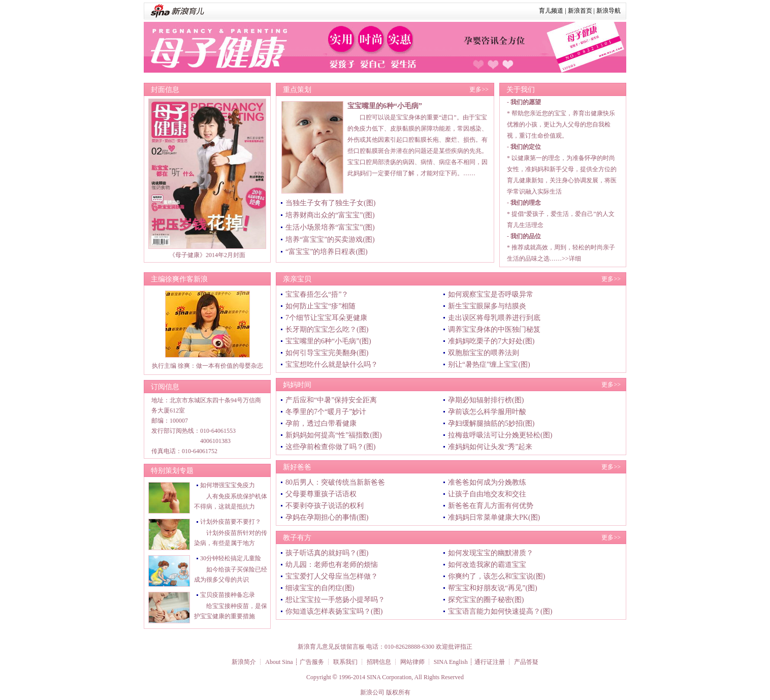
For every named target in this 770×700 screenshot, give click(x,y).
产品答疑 (526, 662)
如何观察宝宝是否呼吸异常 (491, 294)
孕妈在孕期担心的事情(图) (327, 517)
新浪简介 (244, 662)
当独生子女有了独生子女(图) (330, 203)
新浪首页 (580, 11)
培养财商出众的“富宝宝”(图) (330, 215)
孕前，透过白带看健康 (321, 423)
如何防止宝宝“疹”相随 (320, 306)
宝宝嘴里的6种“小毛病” (385, 106)
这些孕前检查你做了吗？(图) (330, 447)
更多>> (479, 89)
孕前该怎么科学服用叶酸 (487, 412)
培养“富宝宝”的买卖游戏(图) (330, 240)
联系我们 (345, 662)
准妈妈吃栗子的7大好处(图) (491, 341)
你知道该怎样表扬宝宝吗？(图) (334, 611)
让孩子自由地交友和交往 (487, 494)
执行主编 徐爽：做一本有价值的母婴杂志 (207, 366)
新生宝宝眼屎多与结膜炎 (487, 306)
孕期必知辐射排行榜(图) (486, 400)
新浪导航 (608, 11)
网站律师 (412, 662)
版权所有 (398, 692)
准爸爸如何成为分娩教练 (487, 482)
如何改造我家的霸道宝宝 (487, 565)
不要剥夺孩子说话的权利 (325, 506)
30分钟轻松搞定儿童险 (231, 558)
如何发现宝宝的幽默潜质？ (491, 553)
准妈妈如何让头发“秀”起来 (490, 447)
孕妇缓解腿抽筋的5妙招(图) (491, 423)
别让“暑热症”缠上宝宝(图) (489, 364)
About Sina (279, 662)
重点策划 (297, 90)
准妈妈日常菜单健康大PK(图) (494, 517)
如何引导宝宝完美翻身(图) (327, 353)
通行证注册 (490, 662)
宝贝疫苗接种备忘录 (228, 595)
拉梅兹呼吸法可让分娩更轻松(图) (500, 435)
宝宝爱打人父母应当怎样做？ (332, 576)
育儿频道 (551, 11)
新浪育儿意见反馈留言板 (331, 647)
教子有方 (297, 538)
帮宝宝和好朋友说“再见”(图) (493, 588)
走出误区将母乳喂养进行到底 (494, 318)
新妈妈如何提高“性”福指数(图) (334, 435)
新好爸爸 (297, 467)
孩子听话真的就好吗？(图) (327, 553)
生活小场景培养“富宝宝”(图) (330, 227)
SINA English (451, 662)
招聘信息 (379, 662)
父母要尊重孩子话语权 (321, 494)
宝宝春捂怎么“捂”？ (317, 294)
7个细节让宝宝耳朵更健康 (326, 318)
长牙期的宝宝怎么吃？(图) (327, 329)
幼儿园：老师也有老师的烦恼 (332, 565)
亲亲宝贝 (297, 279)
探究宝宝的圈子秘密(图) (486, 600)
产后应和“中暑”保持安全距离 (331, 400)
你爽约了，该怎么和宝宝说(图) (496, 576)
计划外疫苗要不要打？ (231, 522)
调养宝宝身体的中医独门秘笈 (494, 329)
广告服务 (312, 662)
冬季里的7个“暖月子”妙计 (326, 412)
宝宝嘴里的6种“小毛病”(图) (328, 341)
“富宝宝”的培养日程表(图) (327, 252)
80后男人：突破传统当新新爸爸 (335, 482)
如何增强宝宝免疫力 (228, 485)
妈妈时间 (297, 385)
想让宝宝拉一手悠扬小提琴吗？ (335, 600)
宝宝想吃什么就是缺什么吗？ (332, 364)
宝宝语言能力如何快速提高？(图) (500, 611)
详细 (575, 259)
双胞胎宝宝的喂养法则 (484, 353)
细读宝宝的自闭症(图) (320, 588)
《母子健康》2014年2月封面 (207, 255)
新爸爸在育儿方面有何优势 (491, 506)
